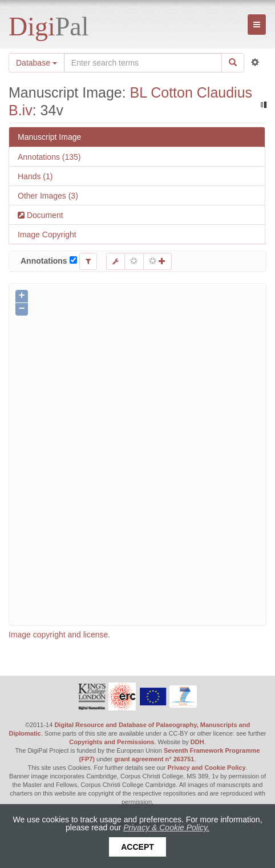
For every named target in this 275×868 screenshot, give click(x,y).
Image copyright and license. (59, 635)
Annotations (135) (49, 157)
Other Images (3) (48, 196)
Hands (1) (35, 176)
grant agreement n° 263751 (154, 759)
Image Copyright (47, 235)
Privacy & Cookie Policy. (166, 827)
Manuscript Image (49, 137)
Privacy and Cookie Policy (207, 768)
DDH (197, 742)
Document (44, 215)
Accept (137, 847)
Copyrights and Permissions (112, 742)
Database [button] (37, 63)
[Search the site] (143, 63)
